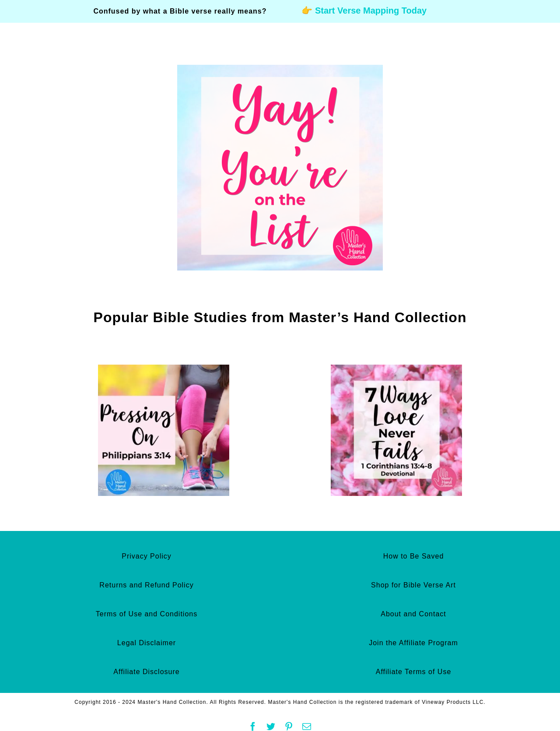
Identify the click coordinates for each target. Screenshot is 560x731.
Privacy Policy (147, 556)
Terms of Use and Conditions (147, 614)
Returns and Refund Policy (146, 585)
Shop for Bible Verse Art (413, 585)
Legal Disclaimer (147, 643)
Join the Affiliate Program (413, 643)
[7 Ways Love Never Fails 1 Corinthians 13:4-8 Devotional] (396, 369)
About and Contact (413, 614)
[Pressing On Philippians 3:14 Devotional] (164, 369)
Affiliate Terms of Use (414, 672)
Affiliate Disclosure (146, 672)
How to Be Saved (414, 556)
